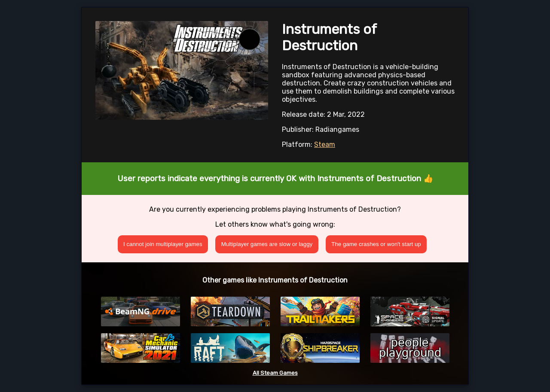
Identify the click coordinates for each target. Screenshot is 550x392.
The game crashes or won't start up (376, 244)
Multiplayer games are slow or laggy (267, 244)
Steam (325, 144)
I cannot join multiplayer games (163, 244)
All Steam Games (275, 373)
